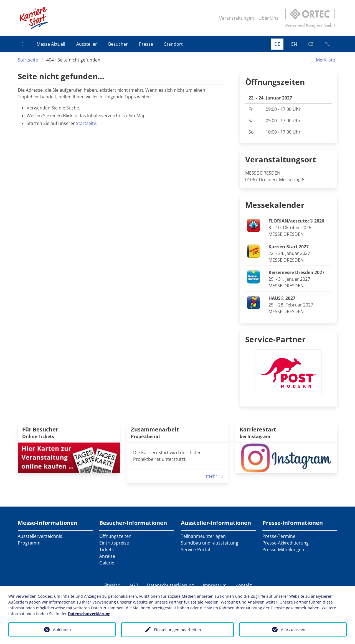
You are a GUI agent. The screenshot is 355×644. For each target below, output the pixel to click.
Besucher (118, 44)
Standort (173, 44)
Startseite (28, 60)
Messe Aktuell (51, 44)
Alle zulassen (293, 629)
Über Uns (268, 18)
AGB (134, 585)
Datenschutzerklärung (170, 585)
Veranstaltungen (237, 18)
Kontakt (244, 585)
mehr (216, 476)
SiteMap (112, 585)
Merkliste (322, 60)
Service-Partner (275, 339)
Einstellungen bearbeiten (177, 630)
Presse (146, 44)
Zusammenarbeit (155, 429)
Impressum (215, 585)
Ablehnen (62, 629)
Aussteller (87, 44)
